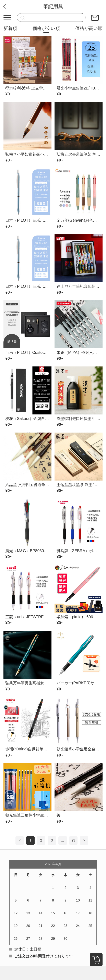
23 (73, 840)
